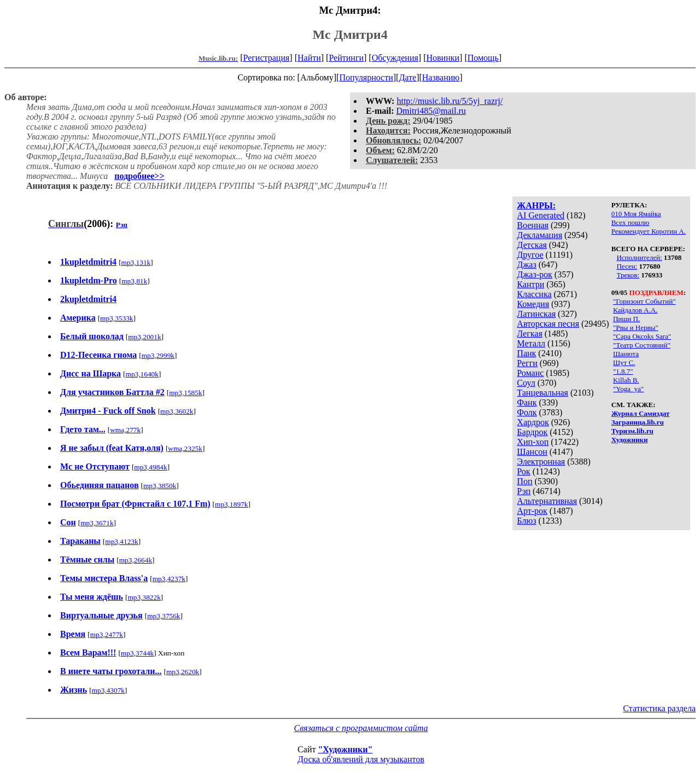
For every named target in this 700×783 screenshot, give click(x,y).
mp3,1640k (142, 374)
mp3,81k (134, 281)
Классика (534, 294)
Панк (526, 353)
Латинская (536, 314)
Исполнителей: (639, 257)
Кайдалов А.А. (635, 310)
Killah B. (626, 380)
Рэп (524, 491)
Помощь (483, 58)
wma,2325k (185, 448)
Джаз (526, 265)
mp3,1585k (185, 393)
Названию (441, 77)
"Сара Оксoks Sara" (642, 336)
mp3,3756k (164, 616)
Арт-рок (532, 511)
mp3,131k (136, 262)
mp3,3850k (160, 486)
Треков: (628, 275)
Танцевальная (542, 393)
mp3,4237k (169, 579)
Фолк (527, 412)
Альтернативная (547, 501)
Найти (309, 58)
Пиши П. (626, 319)
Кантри (530, 284)
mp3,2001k (144, 337)
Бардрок (532, 432)
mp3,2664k (136, 560)
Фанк (527, 402)
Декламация (539, 235)
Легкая (529, 333)
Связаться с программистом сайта (361, 728)
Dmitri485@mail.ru (431, 111)
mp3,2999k (158, 355)
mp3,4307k (108, 690)
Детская (532, 245)
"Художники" (345, 749)
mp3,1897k (231, 504)
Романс (530, 373)
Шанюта (626, 354)
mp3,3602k (177, 411)
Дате (407, 77)
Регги (527, 363)
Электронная (541, 462)
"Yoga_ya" (628, 389)
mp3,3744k (137, 653)
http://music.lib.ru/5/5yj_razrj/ (450, 101)
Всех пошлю (631, 222)
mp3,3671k (97, 523)
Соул (526, 383)
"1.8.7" (623, 371)
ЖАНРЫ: (536, 205)
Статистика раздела (659, 708)
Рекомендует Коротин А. (649, 231)
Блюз (526, 521)
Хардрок (533, 422)
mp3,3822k (144, 597)
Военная (533, 225)
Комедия (533, 304)
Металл (531, 343)
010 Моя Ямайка (636, 214)
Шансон (532, 452)
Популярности (366, 77)
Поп (524, 481)
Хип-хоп (533, 442)
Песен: (627, 266)
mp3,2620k (183, 672)
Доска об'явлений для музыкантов (361, 759)
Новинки (443, 58)
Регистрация (267, 58)
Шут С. (624, 362)
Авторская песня (548, 324)
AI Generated (541, 215)
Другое (530, 255)
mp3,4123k (121, 541)
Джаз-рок (535, 274)
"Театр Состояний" (642, 345)
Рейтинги (346, 58)
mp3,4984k (150, 467)
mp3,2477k (107, 634)
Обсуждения (395, 58)
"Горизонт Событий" (644, 301)
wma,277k (125, 430)
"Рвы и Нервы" (636, 327)
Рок (523, 471)
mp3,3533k (116, 318)
